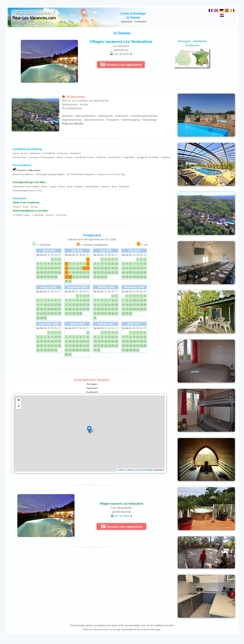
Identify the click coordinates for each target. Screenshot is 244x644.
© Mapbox (130, 470)
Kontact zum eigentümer (121, 64)
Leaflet (120, 470)
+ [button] (19, 400)
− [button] (19, 406)
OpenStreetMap (145, 470)
